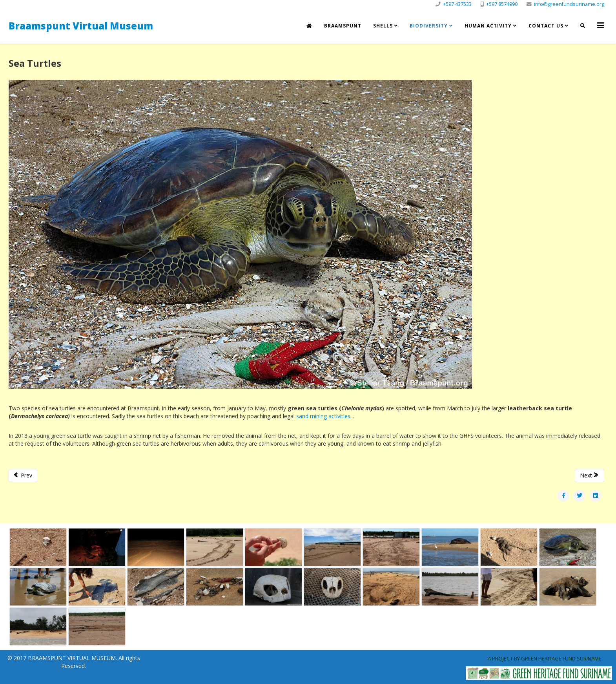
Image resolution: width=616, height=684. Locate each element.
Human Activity (488, 26)
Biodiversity (429, 26)
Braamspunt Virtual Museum (81, 26)
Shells (383, 26)
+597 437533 (457, 4)
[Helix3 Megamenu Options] (601, 25)
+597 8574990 (502, 4)
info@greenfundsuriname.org (569, 4)
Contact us (546, 26)
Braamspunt (343, 26)
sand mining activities (323, 416)
